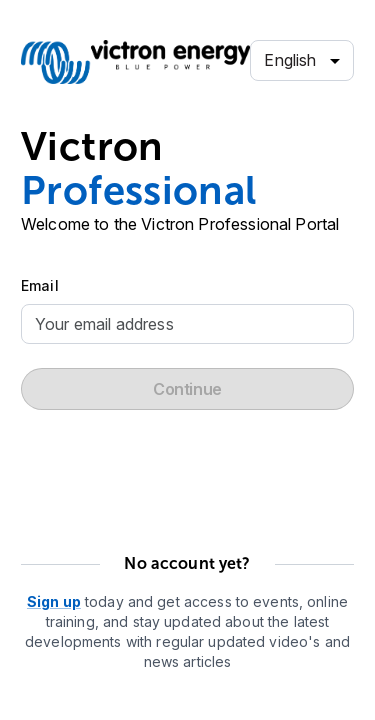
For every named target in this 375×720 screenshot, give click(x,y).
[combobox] (302, 61)
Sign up (54, 601)
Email (40, 285)
